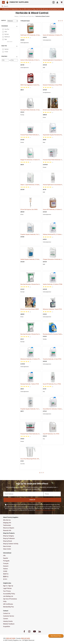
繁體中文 (6, 577)
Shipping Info (7, 523)
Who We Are (7, 520)
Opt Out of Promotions (10, 599)
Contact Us (7, 613)
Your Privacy (7, 591)
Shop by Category (8, 536)
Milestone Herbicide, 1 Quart (52, 309)
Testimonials (7, 525)
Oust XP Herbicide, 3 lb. (51, 434)
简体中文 (6, 574)
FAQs (5, 601)
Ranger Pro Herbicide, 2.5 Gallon (31, 160)
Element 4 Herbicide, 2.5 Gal (52, 85)
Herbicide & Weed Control (42, 16)
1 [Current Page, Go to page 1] (58, 21)
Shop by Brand (7, 541)
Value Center (7, 549)
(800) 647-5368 (11, 638)
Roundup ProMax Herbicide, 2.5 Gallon (33, 110)
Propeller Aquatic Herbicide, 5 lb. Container (34, 234)
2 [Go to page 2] (60, 21)
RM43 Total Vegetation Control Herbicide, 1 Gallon (36, 85)
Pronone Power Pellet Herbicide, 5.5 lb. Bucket (35, 135)
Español (6, 558)
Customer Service (9, 616)
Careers (6, 619)
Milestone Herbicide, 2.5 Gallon (31, 359)
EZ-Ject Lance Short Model (30, 309)
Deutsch (6, 566)
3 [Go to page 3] (62, 21)
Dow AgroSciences (47, 93)
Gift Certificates (8, 604)
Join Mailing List (8, 596)
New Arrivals (7, 546)
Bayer (44, 142)
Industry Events (8, 621)
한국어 (5, 579)
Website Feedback (9, 624)
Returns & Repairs (9, 528)
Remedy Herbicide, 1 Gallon (30, 384)
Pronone (22, 142)
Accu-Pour (23, 464)
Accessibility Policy (9, 594)
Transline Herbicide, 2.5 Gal (52, 359)
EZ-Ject (44, 117)
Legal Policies (7, 588)
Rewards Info (7, 530)
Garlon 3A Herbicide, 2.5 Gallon (53, 35)
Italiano (5, 569)
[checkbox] (3, 29)
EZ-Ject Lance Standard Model (53, 110)
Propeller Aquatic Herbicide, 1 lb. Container (34, 409)
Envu (44, 392)
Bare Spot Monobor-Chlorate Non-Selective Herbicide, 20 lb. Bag (40, 334)
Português (6, 561)
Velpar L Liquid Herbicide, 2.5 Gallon (32, 185)
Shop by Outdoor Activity (11, 544)
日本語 (5, 571)
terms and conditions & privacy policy (45, 510)
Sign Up (32, 500)
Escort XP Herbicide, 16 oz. (52, 384)
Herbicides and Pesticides (27, 16)
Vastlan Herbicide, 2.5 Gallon (53, 284)
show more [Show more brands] (10, 42)
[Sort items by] (13, 21)
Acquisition (7, 627)
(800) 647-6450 (25, 638)
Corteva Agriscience (25, 43)
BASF (44, 68)
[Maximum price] (14, 60)
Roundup (22, 115)
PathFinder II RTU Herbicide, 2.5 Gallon (33, 35)
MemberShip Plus (8, 607)
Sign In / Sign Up (8, 586)
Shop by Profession (9, 538)
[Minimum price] (5, 60)
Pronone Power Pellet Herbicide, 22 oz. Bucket (35, 434)
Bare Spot (22, 292)
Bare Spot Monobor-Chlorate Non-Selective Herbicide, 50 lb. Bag (40, 284)
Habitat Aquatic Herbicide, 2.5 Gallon (32, 259)
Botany (16, 16)
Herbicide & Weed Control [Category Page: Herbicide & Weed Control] (32, 13)
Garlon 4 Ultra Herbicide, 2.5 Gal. (31, 60)
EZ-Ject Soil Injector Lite (29, 209)
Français (6, 563)
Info (4, 556)
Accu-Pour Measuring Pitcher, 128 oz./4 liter (34, 459)
